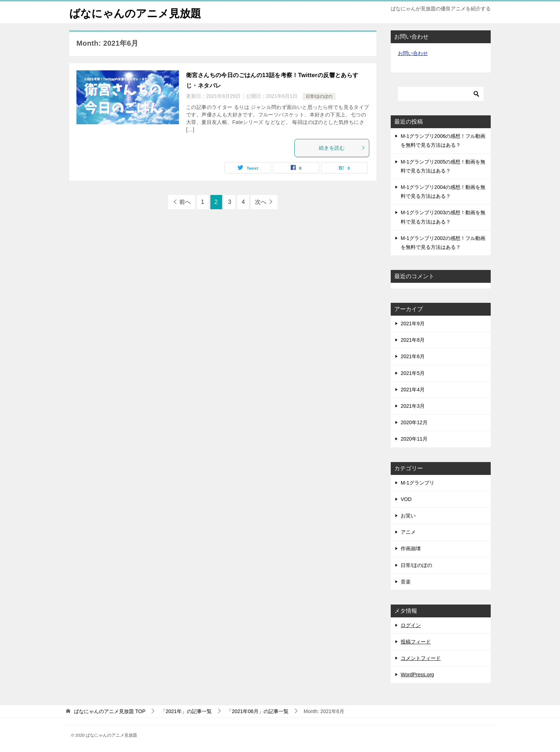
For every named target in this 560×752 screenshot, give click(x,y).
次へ (261, 202)
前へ (185, 202)
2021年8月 (413, 340)
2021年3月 (413, 406)
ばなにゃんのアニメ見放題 (135, 12)
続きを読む (342, 148)
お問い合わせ (413, 53)
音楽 (406, 582)
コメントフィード (421, 658)
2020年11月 (414, 439)
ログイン (411, 625)
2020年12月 (414, 422)
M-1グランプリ (417, 483)
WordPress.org (417, 675)
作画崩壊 (411, 548)
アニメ (408, 532)
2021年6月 (413, 356)
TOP (110, 711)
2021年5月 (413, 373)
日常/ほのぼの (319, 96)
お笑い (408, 516)
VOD (406, 499)
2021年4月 (413, 390)
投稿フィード (416, 642)
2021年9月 (413, 324)
